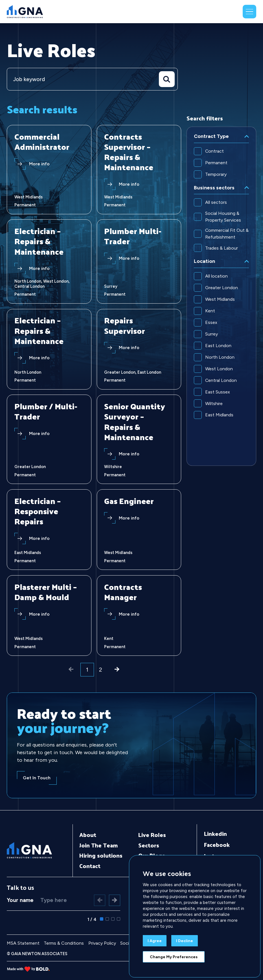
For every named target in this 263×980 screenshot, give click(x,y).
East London (218, 346)
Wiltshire (214, 404)
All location (216, 276)
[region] (221, 296)
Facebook (217, 845)
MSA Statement (23, 943)
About (82, 835)
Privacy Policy (102, 943)
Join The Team (93, 845)
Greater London (222, 288)
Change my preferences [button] (174, 957)
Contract (214, 151)
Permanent (216, 163)
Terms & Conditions (64, 943)
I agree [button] (155, 941)
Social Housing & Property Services (223, 217)
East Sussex (218, 392)
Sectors (146, 845)
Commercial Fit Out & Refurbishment (227, 234)
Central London (221, 381)
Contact (84, 866)
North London (220, 357)
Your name (20, 900)
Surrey (212, 334)
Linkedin (216, 834)
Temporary (216, 174)
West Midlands (220, 299)
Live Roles (149, 835)
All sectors (216, 203)
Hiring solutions (95, 856)
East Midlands (219, 415)
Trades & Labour (222, 248)
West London (219, 369)
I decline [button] (185, 941)
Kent (210, 311)
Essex (211, 323)
